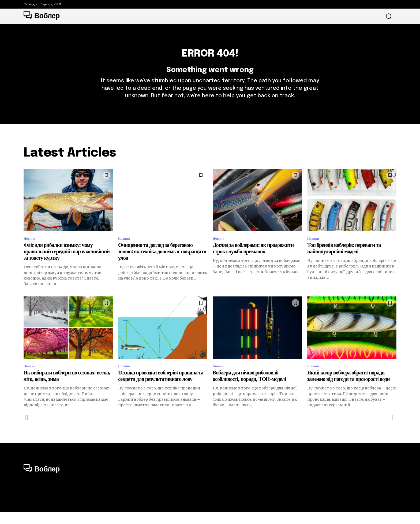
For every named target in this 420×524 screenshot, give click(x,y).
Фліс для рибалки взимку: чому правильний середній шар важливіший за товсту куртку (67, 263)
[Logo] (42, 16)
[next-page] (393, 429)
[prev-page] (27, 429)
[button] (389, 16)
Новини (31, 248)
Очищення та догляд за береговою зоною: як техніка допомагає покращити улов (162, 263)
